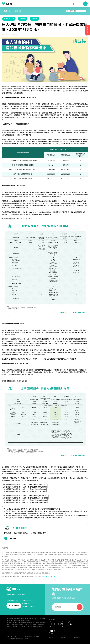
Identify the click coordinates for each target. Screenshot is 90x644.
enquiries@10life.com (48, 576)
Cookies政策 (76, 637)
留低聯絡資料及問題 (12, 601)
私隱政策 (63, 637)
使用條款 (51, 637)
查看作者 (13, 538)
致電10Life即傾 (27, 601)
